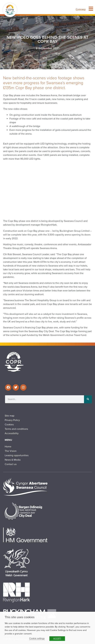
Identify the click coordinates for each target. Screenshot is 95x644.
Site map (10, 416)
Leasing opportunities (17, 455)
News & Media (13, 460)
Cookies (9, 425)
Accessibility (12, 433)
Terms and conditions (16, 429)
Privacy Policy (12, 420)
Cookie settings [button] (37, 638)
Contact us (11, 464)
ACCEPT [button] (57, 638)
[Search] (88, 399)
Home (8, 447)
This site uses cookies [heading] (20, 617)
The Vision (11, 451)
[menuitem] (81, 9)
